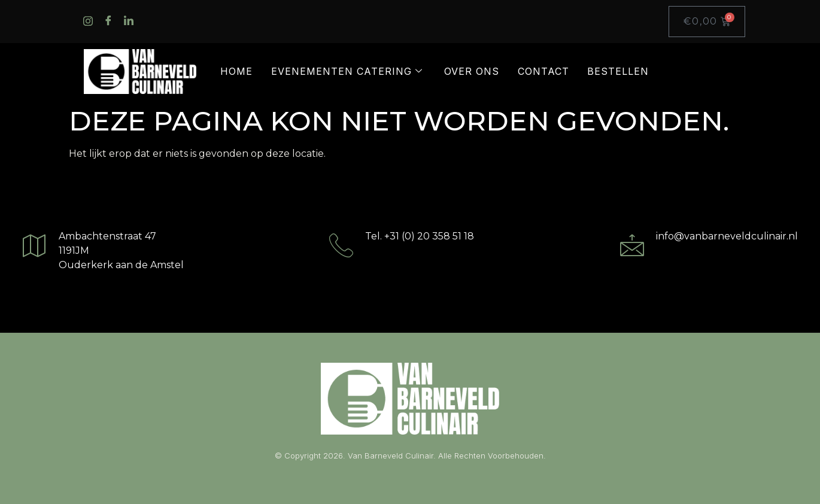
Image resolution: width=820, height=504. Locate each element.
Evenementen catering (347, 71)
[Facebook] (104, 22)
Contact (543, 71)
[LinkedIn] (124, 22)
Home (236, 71)
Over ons (472, 71)
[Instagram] (84, 22)
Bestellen (618, 71)
